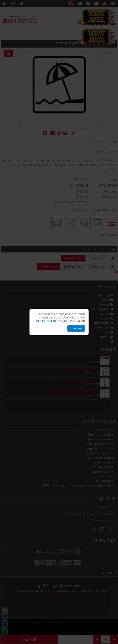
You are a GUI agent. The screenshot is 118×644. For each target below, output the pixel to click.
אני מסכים (76, 328)
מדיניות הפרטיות (46, 321)
